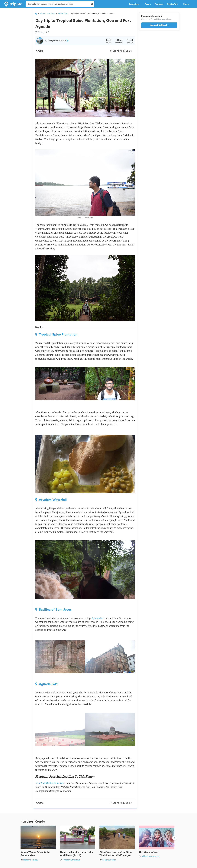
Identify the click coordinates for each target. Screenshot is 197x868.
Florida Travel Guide (48, 14)
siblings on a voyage (150, 856)
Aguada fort (98, 618)
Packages (159, 4)
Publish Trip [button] (173, 4)
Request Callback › (159, 25)
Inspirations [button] (135, 4)
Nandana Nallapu (31, 860)
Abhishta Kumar (109, 860)
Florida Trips (63, 14)
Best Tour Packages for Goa (50, 783)
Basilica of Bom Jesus (53, 610)
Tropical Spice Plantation (56, 334)
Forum (148, 4)
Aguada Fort (46, 684)
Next (175, 838)
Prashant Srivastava (71, 860)
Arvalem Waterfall (51, 500)
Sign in (186, 4)
